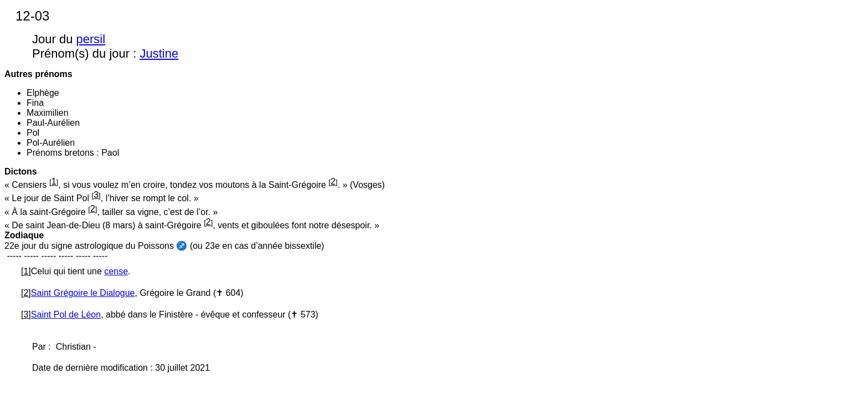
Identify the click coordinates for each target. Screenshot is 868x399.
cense (116, 271)
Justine (159, 53)
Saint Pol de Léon (66, 314)
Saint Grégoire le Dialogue (83, 293)
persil (91, 39)
